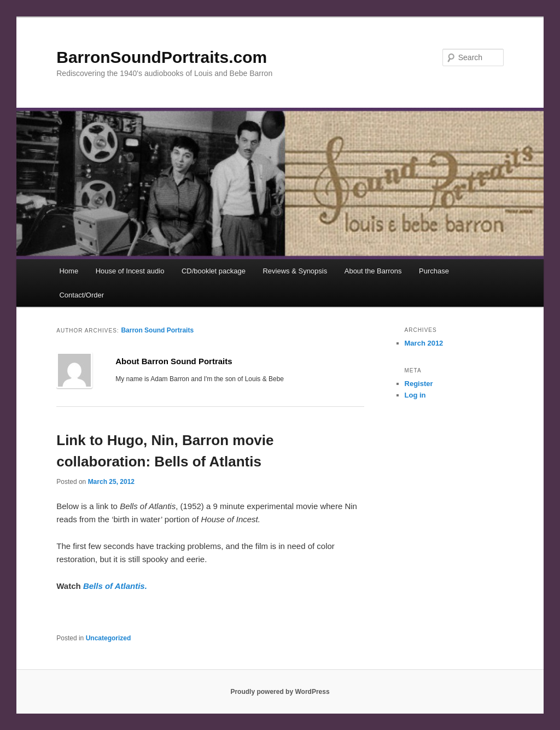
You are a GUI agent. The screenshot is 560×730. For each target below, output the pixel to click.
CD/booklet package (214, 271)
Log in (415, 395)
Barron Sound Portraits (157, 330)
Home (69, 271)
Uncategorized (109, 638)
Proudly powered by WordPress (280, 692)
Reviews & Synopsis (295, 271)
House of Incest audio (130, 271)
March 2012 (424, 343)
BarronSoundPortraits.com (162, 57)
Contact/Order (81, 295)
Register (419, 384)
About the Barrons (373, 271)
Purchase (434, 271)
